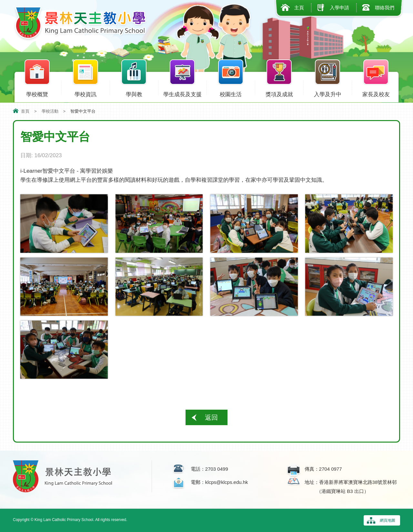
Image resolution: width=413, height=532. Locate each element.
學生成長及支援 (182, 93)
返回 (211, 417)
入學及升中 (327, 93)
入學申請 (339, 8)
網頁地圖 (388, 520)
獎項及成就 (279, 93)
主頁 (299, 8)
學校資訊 (86, 93)
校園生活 (231, 93)
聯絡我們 (385, 8)
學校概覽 (37, 93)
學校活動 (50, 111)
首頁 (25, 111)
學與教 (134, 93)
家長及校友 (376, 93)
